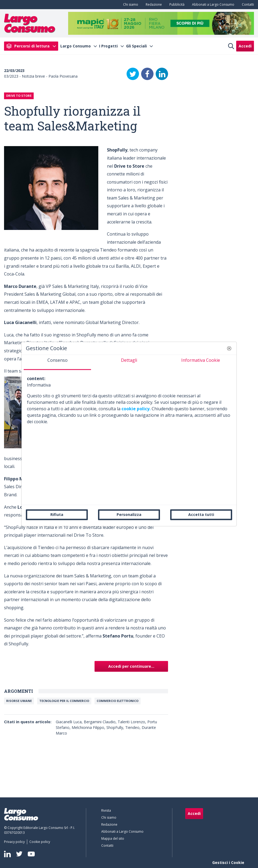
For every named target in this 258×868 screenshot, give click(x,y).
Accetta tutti (201, 514)
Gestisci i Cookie (228, 862)
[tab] (57, 362)
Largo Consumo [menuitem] (76, 46)
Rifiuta (57, 514)
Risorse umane (19, 701)
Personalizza (129, 514)
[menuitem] (130, 5)
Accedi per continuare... (131, 666)
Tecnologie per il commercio (64, 701)
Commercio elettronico (118, 701)
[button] (229, 348)
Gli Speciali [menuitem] (136, 46)
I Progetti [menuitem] (108, 46)
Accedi (245, 46)
